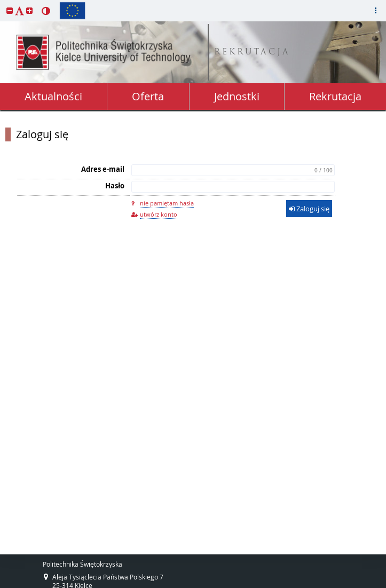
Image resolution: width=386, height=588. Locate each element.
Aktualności (53, 96)
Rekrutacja (335, 96)
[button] (10, 10)
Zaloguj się (42, 134)
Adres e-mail (103, 169)
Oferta (148, 96)
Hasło (115, 186)
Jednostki (237, 96)
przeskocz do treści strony (3, 3)
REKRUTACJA (252, 53)
